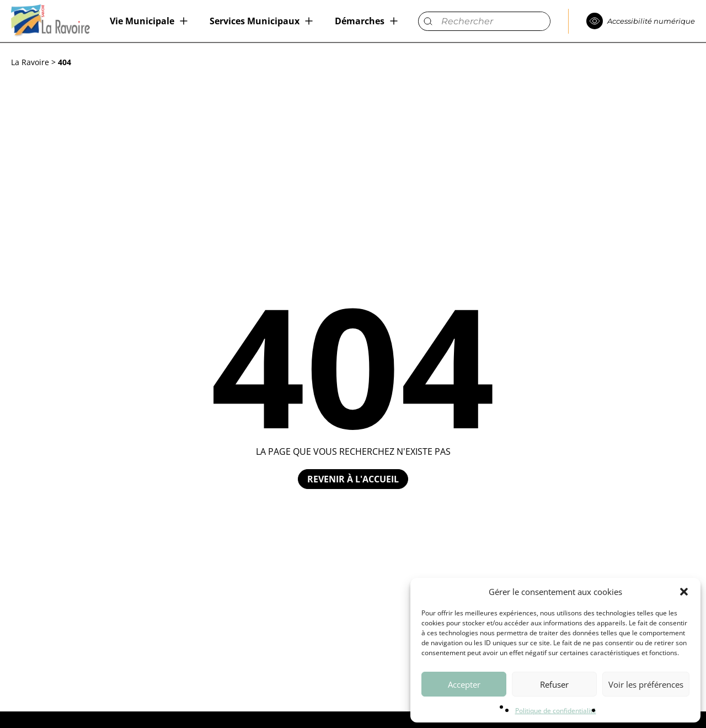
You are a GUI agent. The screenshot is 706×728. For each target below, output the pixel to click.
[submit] (428, 21)
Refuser (554, 684)
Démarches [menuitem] (360, 21)
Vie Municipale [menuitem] (142, 21)
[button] (684, 592)
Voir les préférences (646, 684)
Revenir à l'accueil (353, 479)
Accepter (464, 684)
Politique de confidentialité (556, 711)
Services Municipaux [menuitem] (255, 21)
